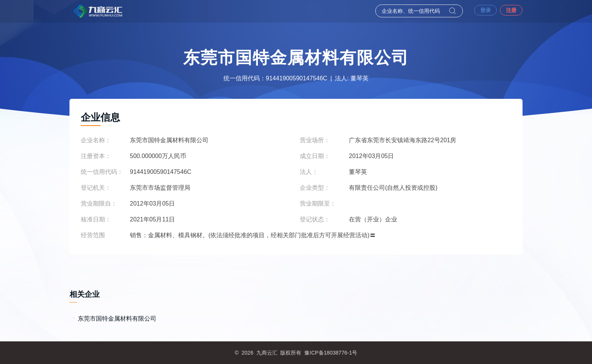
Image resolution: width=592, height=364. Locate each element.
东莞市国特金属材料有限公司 (117, 319)
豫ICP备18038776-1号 (331, 353)
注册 (511, 10)
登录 (486, 10)
